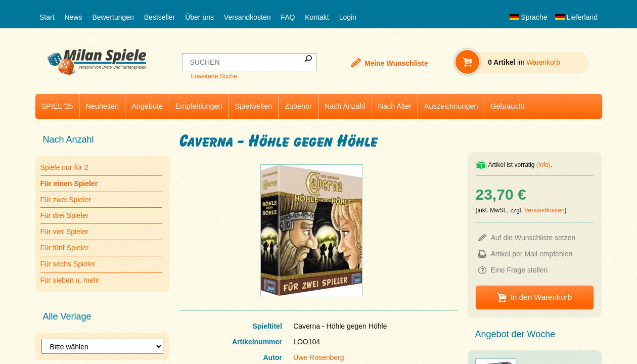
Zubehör (298, 106)
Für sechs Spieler (68, 264)
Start (47, 17)
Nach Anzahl (345, 106)
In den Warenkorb (541, 297)
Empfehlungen (199, 106)
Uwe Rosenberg (318, 357)
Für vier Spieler (64, 232)
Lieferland (576, 17)
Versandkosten (247, 17)
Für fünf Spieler (65, 248)
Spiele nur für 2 (64, 167)
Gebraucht (507, 106)
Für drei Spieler (65, 215)
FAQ (288, 17)
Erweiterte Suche (214, 76)
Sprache (528, 17)
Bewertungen (113, 17)
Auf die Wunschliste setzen (533, 238)
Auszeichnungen (451, 106)
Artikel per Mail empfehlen (532, 254)
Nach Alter (395, 106)
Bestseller (160, 17)
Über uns (199, 17)
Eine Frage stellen (519, 270)
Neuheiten (103, 106)
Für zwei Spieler (66, 200)
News (73, 17)
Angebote (147, 106)
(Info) (543, 165)
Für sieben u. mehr (70, 280)
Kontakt (317, 17)
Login (348, 17)
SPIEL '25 (57, 106)
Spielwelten (254, 106)
